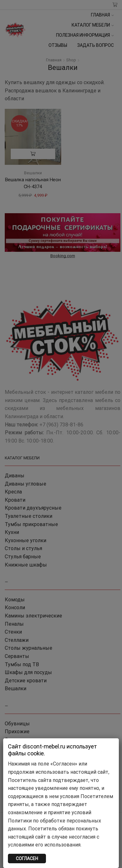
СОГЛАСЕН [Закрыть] (27, 859)
